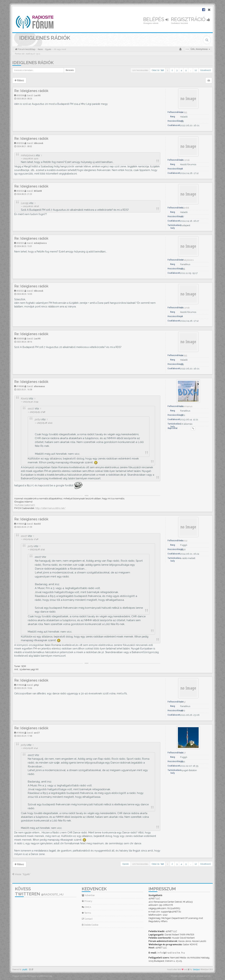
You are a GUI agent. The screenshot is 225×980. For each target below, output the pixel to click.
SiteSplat (196, 970)
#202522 (20, 291)
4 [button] (181, 70)
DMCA (86, 907)
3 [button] (177, 70)
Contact (87, 919)
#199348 (20, 685)
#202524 (20, 191)
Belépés (156, 19)
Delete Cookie (90, 925)
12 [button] (196, 70)
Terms (86, 913)
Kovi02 (25, 398)
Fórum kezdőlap (26, 49)
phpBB (25, 970)
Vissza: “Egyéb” (21, 874)
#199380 (20, 386)
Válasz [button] (19, 80)
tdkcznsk (39, 143)
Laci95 (37, 95)
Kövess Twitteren (39, 891)
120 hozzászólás (140, 70)
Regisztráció (191, 19)
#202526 (20, 143)
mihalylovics (28, 155)
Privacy (87, 901)
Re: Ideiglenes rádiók (31, 91)
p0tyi (38, 419)
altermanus (39, 386)
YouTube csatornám (25, 505)
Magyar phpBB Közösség (41, 976)
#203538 (20, 95)
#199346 (20, 733)
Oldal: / (158, 70)
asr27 (31, 409)
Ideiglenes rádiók (33, 63)
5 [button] (186, 70)
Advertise (88, 895)
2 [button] (172, 70)
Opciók (126, 864)
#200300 (20, 339)
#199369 (20, 524)
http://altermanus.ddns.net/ (50, 508)
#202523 (20, 243)
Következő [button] (206, 70)
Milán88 (38, 191)
